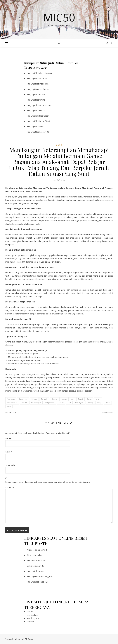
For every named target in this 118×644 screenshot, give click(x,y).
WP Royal (28, 639)
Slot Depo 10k (42, 84)
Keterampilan (12, 403)
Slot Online (40, 94)
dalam (64, 399)
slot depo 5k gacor (44, 576)
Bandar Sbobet (42, 89)
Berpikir (55, 399)
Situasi (61, 403)
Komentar (10, 487)
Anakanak (11, 399)
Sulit (69, 403)
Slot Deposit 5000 (44, 105)
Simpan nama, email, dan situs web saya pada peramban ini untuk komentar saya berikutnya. (48, 482)
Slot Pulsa (40, 126)
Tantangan (79, 403)
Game (89, 399)
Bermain (44, 399)
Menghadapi (50, 403)
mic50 (13, 413)
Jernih (98, 399)
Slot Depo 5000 (43, 121)
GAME (59, 145)
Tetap (99, 403)
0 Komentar (107, 413)
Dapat (80, 399)
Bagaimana (23, 399)
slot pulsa (37, 555)
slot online (40, 571)
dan (72, 399)
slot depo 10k (37, 566)
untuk (108, 403)
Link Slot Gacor (42, 116)
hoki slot (31, 621)
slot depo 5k (39, 560)
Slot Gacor (40, 110)
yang (9, 406)
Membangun (36, 403)
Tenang (90, 403)
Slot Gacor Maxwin (44, 73)
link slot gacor (33, 618)
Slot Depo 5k (41, 78)
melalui (24, 403)
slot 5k (30, 612)
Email (9, 452)
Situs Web (10, 465)
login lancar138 (40, 550)
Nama (9, 438)
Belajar (34, 399)
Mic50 (59, 17)
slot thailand (33, 615)
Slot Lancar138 (42, 132)
